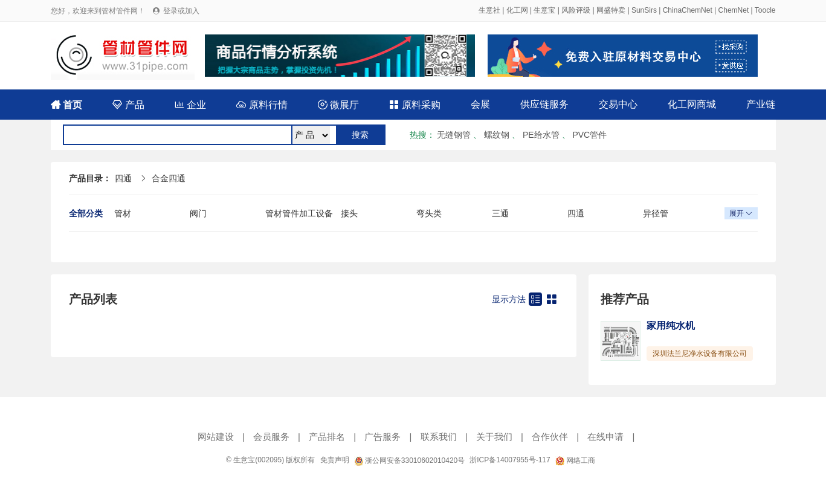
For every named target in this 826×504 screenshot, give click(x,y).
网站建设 (216, 437)
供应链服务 (544, 104)
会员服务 (271, 437)
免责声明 (335, 460)
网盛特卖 (611, 10)
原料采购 (415, 105)
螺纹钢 (497, 135)
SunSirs (644, 10)
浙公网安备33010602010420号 (410, 460)
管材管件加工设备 (299, 213)
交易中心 (618, 104)
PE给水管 (541, 135)
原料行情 (262, 105)
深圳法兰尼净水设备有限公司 (700, 354)
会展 (480, 104)
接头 (349, 213)
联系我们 (439, 437)
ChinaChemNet (688, 10)
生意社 (489, 10)
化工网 (517, 10)
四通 (123, 178)
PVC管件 (589, 135)
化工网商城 (692, 104)
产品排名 (327, 437)
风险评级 (576, 10)
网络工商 (575, 460)
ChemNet (734, 10)
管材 (123, 213)
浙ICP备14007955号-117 (510, 460)
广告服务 (382, 437)
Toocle (765, 10)
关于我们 (494, 437)
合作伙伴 (550, 437)
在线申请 (605, 437)
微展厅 (338, 105)
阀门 (198, 213)
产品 (128, 105)
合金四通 (169, 178)
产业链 (761, 104)
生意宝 (544, 10)
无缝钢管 (454, 135)
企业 (190, 105)
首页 (66, 105)
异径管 (656, 213)
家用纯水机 (671, 325)
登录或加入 (181, 11)
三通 (500, 213)
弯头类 (429, 213)
